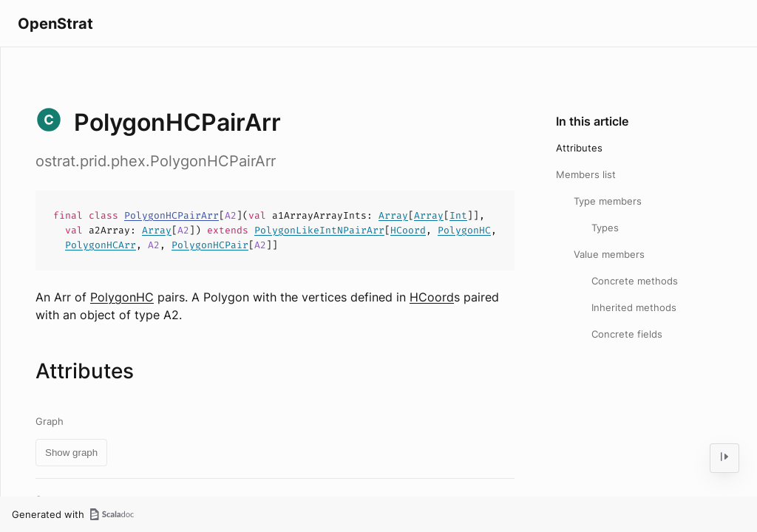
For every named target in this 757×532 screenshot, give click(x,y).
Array (393, 215)
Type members (608, 201)
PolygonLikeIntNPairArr (319, 230)
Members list (586, 174)
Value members (609, 254)
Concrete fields (627, 334)
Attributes (579, 148)
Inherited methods (634, 307)
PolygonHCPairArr (172, 215)
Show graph (71, 453)
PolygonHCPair (210, 245)
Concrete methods (635, 281)
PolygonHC (464, 230)
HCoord (408, 230)
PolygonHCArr (101, 245)
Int (458, 215)
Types (605, 228)
